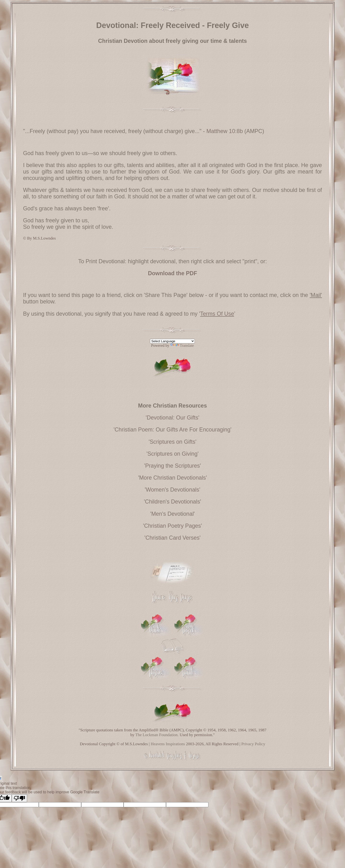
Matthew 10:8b (224, 131)
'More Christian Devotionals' (172, 478)
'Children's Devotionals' (173, 502)
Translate (182, 345)
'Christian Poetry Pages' (172, 526)
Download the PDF (173, 273)
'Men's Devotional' (172, 514)
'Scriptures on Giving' (172, 454)
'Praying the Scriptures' (173, 466)
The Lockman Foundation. (157, 735)
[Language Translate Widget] (172, 341)
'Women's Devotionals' (172, 490)
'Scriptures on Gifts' (172, 442)
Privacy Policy (253, 744)
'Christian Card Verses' (172, 538)
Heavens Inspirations (168, 744)
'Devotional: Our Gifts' (172, 418)
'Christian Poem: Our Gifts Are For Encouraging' (172, 430)
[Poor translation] (19, 798)
